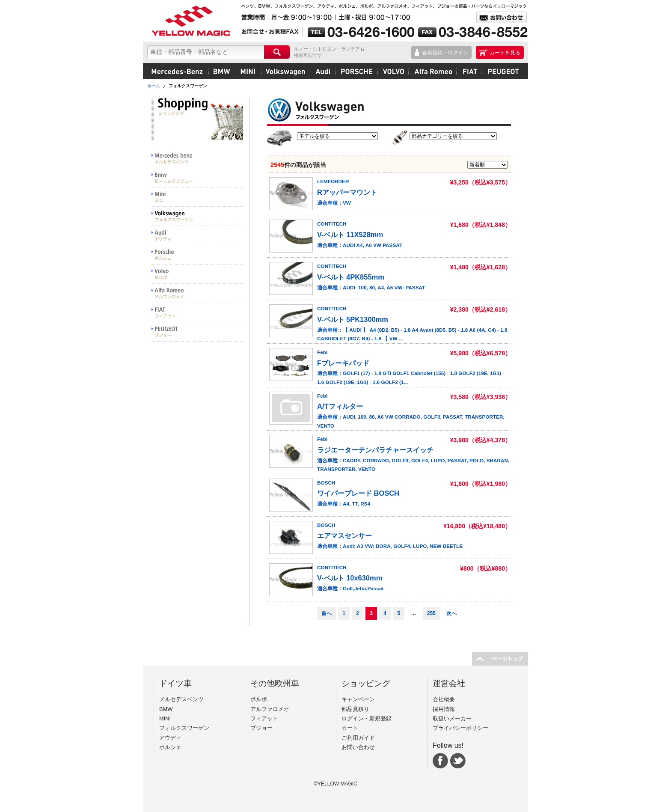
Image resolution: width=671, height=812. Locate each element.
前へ (327, 613)
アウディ (323, 71)
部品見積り (355, 709)
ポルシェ (356, 71)
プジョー (502, 71)
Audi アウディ (197, 236)
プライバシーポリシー (460, 728)
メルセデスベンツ (177, 71)
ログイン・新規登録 (367, 718)
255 (431, 613)
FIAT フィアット (197, 313)
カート (350, 728)
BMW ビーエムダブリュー (197, 178)
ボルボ (393, 71)
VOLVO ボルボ (197, 274)
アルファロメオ (432, 71)
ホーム (154, 86)
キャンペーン (358, 699)
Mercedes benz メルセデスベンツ (197, 159)
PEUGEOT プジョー (197, 332)
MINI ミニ (197, 197)
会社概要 (444, 699)
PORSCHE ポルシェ (197, 255)
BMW (222, 71)
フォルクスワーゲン (285, 71)
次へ (451, 613)
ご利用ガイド (358, 738)
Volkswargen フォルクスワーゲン (197, 216)
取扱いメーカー (452, 718)
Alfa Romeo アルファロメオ (197, 293)
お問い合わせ (358, 747)
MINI (248, 71)
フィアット (469, 71)
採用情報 (444, 709)
